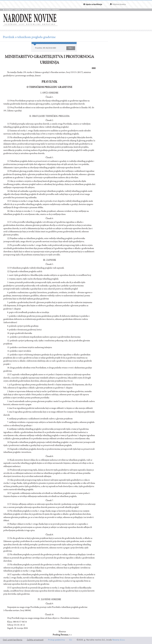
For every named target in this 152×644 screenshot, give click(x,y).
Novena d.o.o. (119, 640)
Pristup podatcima (56, 640)
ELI (71, 640)
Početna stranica (119, 4)
